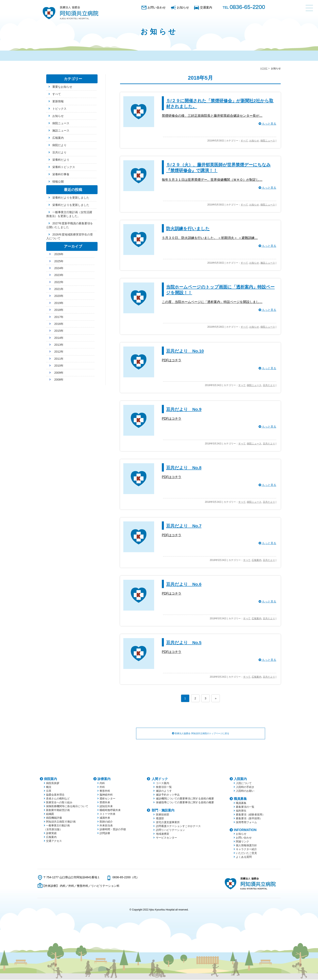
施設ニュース (268, 263)
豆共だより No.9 (184, 409)
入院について (244, 784)
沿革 (49, 791)
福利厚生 (241, 811)
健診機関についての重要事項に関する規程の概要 (185, 799)
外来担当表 (106, 826)
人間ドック (160, 779)
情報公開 (58, 182)
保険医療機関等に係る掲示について (67, 807)
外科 (102, 787)
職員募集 (240, 799)
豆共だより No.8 (184, 468)
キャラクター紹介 (246, 850)
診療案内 (104, 779)
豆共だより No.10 (185, 351)
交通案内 (206, 7)
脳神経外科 (106, 795)
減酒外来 (105, 818)
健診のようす (164, 791)
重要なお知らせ (62, 87)
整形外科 (105, 791)
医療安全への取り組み (59, 803)
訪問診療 (105, 834)
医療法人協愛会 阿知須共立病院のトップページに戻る (201, 734)
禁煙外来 (105, 803)
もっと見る (268, 124)
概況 (49, 787)
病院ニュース (268, 141)
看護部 (160, 819)
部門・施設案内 (163, 811)
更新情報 (58, 101)
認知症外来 (106, 807)
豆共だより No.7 (184, 526)
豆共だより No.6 (184, 584)
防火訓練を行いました (188, 228)
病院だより (59, 145)
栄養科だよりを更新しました (71, 198)
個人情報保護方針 (246, 846)
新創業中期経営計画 (58, 810)
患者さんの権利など (58, 799)
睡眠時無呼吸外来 (110, 810)
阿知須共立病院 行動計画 (61, 822)
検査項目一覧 (164, 787)
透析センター (107, 799)
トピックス (59, 109)
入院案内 (240, 779)
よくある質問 (244, 857)
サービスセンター (167, 838)
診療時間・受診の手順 (113, 830)
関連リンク (242, 842)
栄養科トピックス (64, 167)
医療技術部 (163, 815)
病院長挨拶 (53, 784)
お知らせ (183, 7)
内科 (102, 784)
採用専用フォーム (246, 823)
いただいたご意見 (246, 853)
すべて (244, 141)
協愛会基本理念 (55, 795)
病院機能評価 (54, 818)
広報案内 (257, 560)
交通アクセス (54, 841)
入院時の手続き (245, 787)
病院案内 (50, 779)
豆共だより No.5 (184, 642)
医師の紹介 (106, 822)
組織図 (50, 814)
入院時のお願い (245, 791)
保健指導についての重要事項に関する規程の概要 (185, 803)
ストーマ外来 (107, 814)
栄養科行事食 (61, 174)
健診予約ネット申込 (168, 795)
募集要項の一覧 (245, 807)
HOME (264, 68)
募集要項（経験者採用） (250, 815)
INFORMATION (245, 830)
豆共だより (269, 385)
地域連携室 (163, 834)
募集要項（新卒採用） (249, 819)
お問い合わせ (157, 7)
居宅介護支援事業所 (168, 823)
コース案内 (163, 784)
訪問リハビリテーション (170, 830)
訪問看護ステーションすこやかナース (178, 826)
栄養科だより (61, 160)
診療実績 (51, 834)
